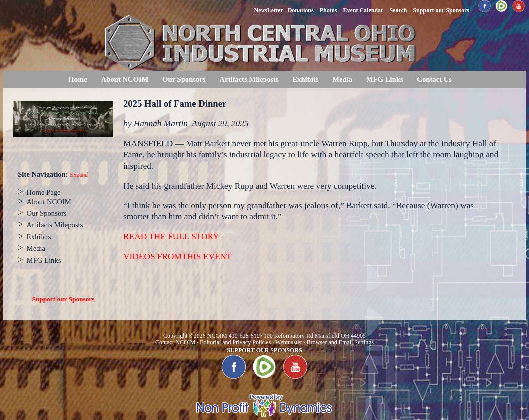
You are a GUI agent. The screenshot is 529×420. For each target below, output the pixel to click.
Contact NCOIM (175, 342)
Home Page (44, 192)
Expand (79, 175)
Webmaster (289, 342)
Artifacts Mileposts (249, 79)
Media (342, 79)
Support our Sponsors (64, 299)
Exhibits (305, 79)
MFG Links (385, 79)
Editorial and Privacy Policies (235, 342)
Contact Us (434, 79)
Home (78, 79)
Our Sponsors (184, 79)
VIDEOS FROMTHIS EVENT (177, 257)
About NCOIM (125, 79)
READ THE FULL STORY (171, 237)
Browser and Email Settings (340, 342)
